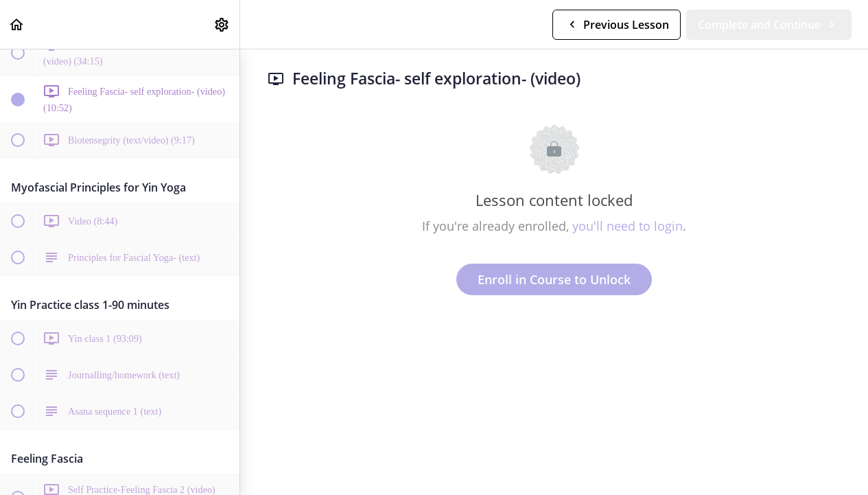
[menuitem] (222, 24)
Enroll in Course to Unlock (554, 279)
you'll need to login (627, 226)
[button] (17, 24)
